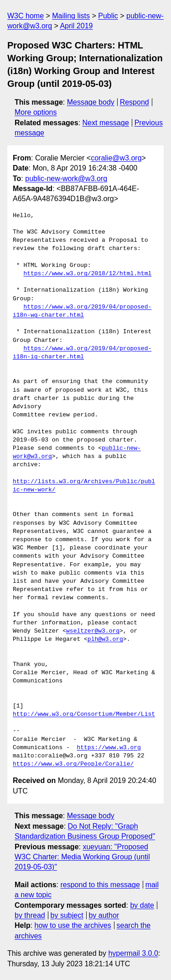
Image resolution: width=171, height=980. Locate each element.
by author (104, 915)
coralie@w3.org (116, 158)
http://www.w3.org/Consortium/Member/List (84, 714)
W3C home (26, 16)
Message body (91, 102)
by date (142, 905)
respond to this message (100, 885)
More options (36, 112)
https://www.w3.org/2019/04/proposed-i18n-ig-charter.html (82, 353)
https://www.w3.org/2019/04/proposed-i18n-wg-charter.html (82, 311)
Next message (106, 123)
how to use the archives (73, 925)
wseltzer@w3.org (93, 631)
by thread (30, 915)
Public (108, 16)
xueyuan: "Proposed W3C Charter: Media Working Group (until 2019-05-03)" (82, 857)
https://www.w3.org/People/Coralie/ (73, 764)
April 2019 (76, 26)
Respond (135, 102)
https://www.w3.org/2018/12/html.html (87, 274)
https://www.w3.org (109, 748)
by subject (67, 915)
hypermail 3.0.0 (133, 953)
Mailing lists (71, 16)
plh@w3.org (105, 639)
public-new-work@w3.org (66, 178)
